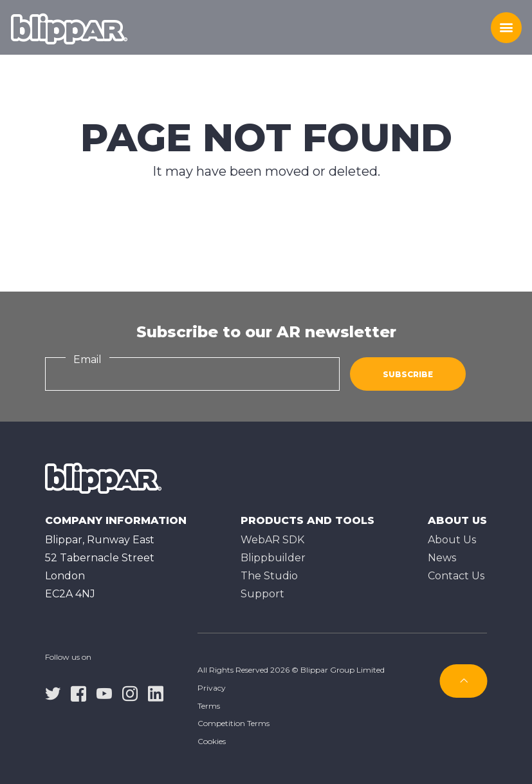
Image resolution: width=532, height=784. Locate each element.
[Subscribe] (464, 681)
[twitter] (53, 693)
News (442, 558)
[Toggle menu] (506, 28)
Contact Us (456, 576)
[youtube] (104, 693)
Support (262, 594)
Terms (209, 706)
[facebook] (78, 693)
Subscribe (408, 374)
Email (87, 359)
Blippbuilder (273, 558)
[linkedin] (156, 693)
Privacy (212, 688)
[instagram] (130, 693)
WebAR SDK (272, 540)
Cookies (212, 741)
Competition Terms (234, 723)
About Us (452, 540)
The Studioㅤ (269, 576)
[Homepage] (69, 28)
